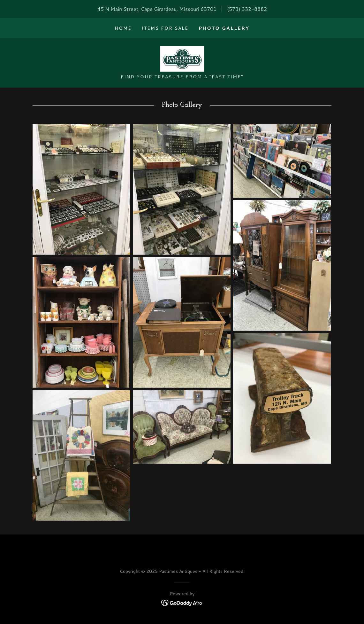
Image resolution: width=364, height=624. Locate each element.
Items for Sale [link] (165, 28)
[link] (182, 58)
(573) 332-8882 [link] (247, 9)
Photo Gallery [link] (224, 28)
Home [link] (123, 28)
